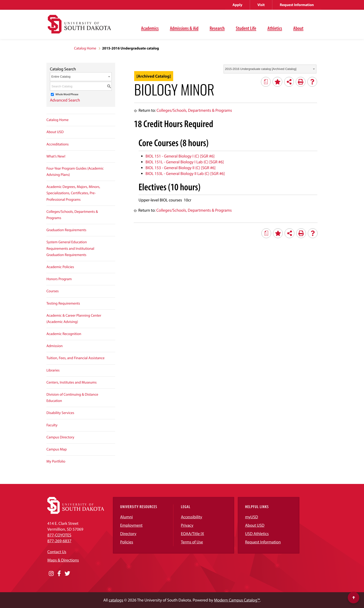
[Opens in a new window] (51, 574)
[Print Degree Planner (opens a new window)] (266, 82)
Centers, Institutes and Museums (71, 382)
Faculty (52, 425)
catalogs (116, 600)
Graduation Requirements (66, 230)
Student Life (246, 28)
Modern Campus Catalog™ (237, 600)
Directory (128, 534)
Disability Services (60, 413)
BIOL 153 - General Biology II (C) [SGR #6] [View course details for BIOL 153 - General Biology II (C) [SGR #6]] (181, 168)
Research (217, 28)
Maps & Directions (63, 560)
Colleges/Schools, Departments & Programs (72, 215)
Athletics (275, 28)
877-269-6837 (59, 541)
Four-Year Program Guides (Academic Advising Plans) (75, 172)
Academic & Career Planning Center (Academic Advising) (74, 319)
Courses (53, 291)
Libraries (53, 370)
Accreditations (58, 144)
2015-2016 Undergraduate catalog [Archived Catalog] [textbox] (261, 69)
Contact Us (57, 552)
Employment (132, 525)
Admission (55, 346)
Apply (237, 5)
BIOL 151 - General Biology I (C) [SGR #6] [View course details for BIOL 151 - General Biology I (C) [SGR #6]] (180, 156)
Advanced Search (65, 100)
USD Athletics (257, 534)
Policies (127, 542)
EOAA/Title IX (192, 534)
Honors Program (59, 279)
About (298, 28)
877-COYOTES (59, 535)
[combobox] (270, 69)
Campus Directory (60, 437)
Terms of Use (192, 542)
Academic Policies (60, 267)
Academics (150, 28)
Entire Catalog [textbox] (61, 77)
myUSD (252, 517)
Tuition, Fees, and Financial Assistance (75, 358)
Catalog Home (85, 48)
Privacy (187, 525)
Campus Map (57, 449)
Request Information (297, 5)
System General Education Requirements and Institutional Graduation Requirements (70, 248)
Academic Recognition (64, 334)
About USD (55, 132)
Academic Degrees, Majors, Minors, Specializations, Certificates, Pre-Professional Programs (73, 193)
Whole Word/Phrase (67, 94)
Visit (261, 5)
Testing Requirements (63, 303)
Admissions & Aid (184, 28)
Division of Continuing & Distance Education (72, 398)
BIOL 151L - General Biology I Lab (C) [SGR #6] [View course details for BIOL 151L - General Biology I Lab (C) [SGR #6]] (185, 162)
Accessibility (192, 517)
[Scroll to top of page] (354, 598)
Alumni (127, 517)
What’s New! (56, 156)
